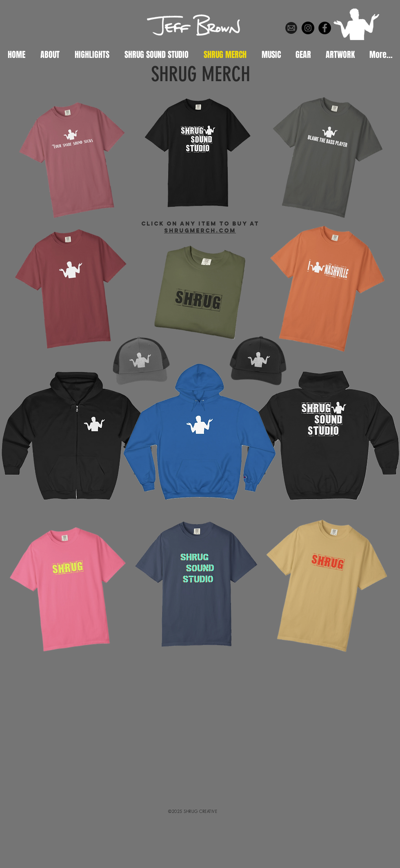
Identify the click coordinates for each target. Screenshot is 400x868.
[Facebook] (325, 28)
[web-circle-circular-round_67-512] (291, 28)
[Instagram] (308, 28)
